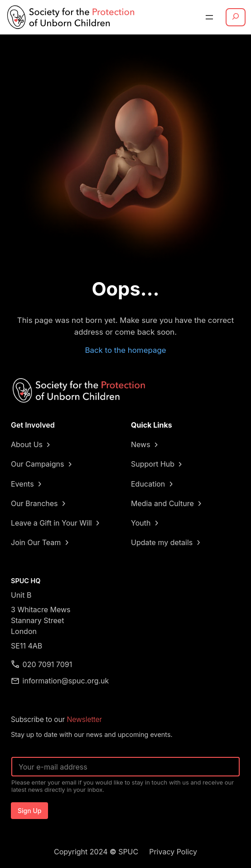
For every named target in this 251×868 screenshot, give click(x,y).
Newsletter (85, 719)
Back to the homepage (125, 350)
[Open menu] (209, 17)
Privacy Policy (173, 852)
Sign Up (29, 811)
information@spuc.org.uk (66, 681)
